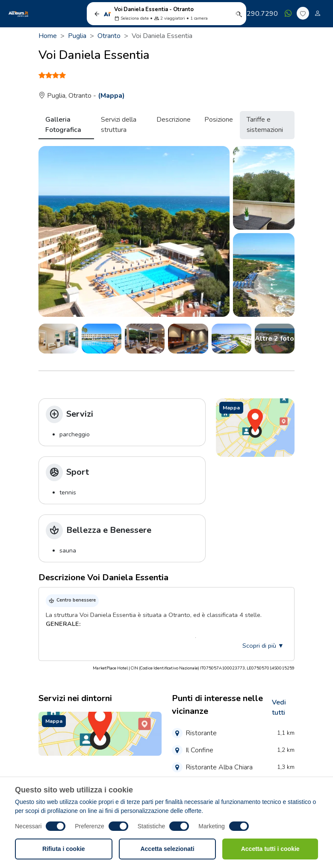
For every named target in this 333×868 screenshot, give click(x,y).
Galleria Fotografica (63, 125)
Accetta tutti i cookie (270, 849)
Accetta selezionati (167, 849)
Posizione (219, 120)
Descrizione (174, 120)
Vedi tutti (279, 707)
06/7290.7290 (250, 14)
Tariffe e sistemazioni (265, 125)
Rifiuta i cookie (64, 849)
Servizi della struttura (119, 125)
